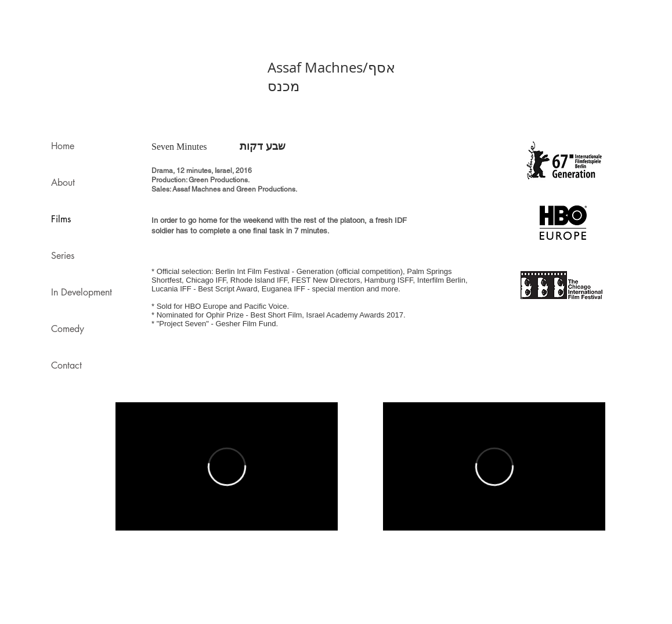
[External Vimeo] (227, 466)
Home (63, 146)
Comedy (68, 329)
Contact (66, 365)
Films (61, 219)
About (63, 183)
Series (63, 256)
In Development (82, 292)
